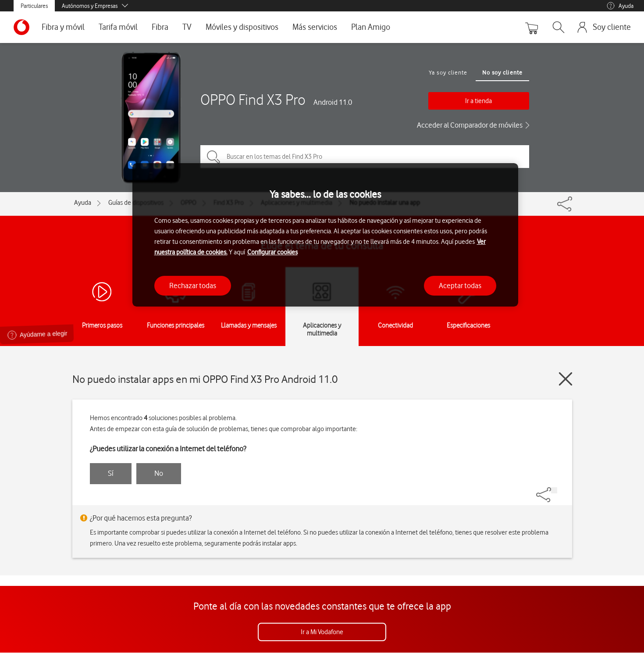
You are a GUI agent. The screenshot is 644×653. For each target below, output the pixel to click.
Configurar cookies (272, 252)
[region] (325, 235)
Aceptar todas (460, 285)
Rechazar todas (193, 285)
